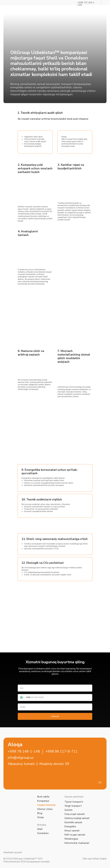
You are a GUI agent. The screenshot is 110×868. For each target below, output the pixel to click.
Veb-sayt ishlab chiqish (94, 859)
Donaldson (43, 833)
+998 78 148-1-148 (24, 751)
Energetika (70, 826)
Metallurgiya (71, 839)
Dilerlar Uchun (45, 809)
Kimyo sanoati (72, 831)
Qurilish (68, 810)
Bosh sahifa (43, 797)
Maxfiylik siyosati (13, 852)
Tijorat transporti (74, 802)
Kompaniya (43, 801)
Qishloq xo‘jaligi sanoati (77, 818)
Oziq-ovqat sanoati (75, 814)
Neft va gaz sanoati (75, 835)
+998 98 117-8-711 (61, 751)
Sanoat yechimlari (74, 797)
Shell (40, 829)
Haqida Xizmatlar (46, 805)
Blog (40, 813)
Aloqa (40, 817)
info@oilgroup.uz (21, 758)
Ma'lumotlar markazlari (77, 843)
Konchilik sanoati (73, 822)
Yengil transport (73, 806)
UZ (100, 782)
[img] (12, 10)
